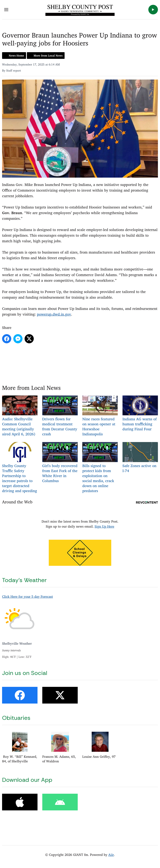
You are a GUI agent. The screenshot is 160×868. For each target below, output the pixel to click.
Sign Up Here (104, 526)
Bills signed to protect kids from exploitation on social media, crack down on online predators (100, 468)
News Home (16, 56)
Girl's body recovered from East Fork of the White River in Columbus (60, 463)
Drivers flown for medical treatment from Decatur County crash (60, 416)
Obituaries (16, 718)
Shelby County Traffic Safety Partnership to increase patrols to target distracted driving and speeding (20, 468)
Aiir (111, 855)
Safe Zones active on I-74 (140, 458)
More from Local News (48, 56)
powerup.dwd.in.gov (54, 314)
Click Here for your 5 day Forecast (27, 596)
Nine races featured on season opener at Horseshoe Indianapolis (100, 416)
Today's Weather (24, 580)
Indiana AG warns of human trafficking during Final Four (140, 414)
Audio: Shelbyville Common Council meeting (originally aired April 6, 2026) (20, 416)
